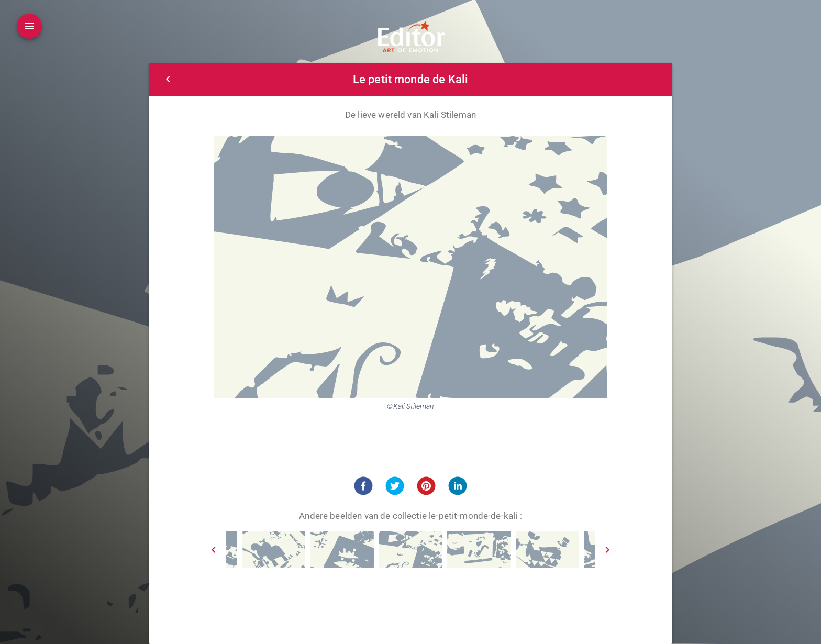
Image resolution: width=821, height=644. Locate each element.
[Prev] (214, 550)
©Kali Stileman (410, 406)
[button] (363, 486)
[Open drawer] (29, 26)
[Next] (607, 550)
